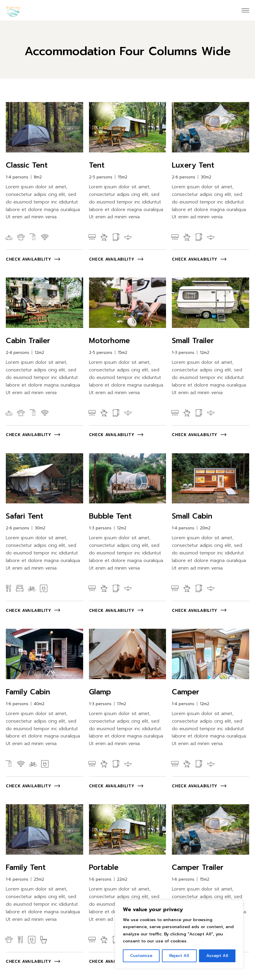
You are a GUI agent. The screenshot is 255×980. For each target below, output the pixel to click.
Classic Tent (27, 165)
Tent (97, 165)
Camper (186, 692)
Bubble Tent (110, 516)
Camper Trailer (198, 867)
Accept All (217, 956)
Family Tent (26, 867)
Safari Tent (25, 516)
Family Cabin (28, 692)
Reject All (179, 956)
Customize (141, 956)
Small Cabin (192, 516)
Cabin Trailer (28, 341)
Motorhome (109, 341)
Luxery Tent (193, 165)
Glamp (100, 692)
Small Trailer (193, 341)
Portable (104, 867)
